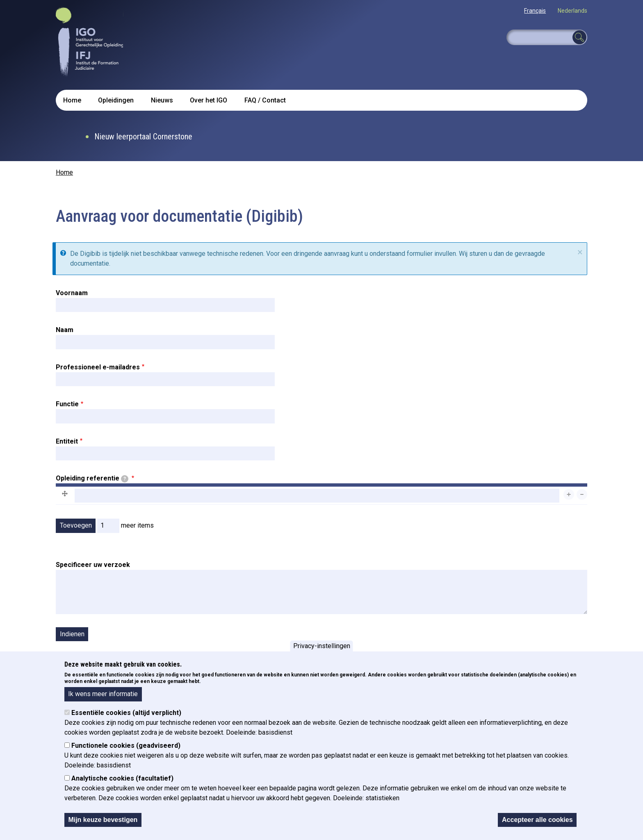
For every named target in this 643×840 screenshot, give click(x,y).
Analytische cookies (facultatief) (122, 778)
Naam (65, 330)
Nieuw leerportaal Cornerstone (143, 137)
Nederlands (572, 11)
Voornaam (72, 293)
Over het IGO (209, 100)
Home (72, 100)
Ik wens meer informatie (103, 694)
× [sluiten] (580, 252)
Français (535, 11)
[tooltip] (125, 479)
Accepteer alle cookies (537, 820)
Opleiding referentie (92, 478)
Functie (67, 404)
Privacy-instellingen (322, 646)
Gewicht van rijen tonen (554, 510)
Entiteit (67, 441)
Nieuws (162, 100)
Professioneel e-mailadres (98, 367)
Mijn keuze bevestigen (103, 820)
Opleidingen (116, 100)
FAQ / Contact (265, 100)
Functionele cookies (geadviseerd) (126, 746)
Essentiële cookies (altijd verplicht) (126, 713)
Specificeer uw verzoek (93, 565)
